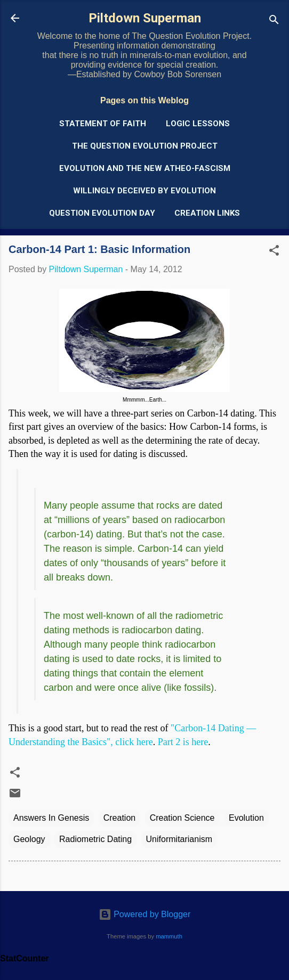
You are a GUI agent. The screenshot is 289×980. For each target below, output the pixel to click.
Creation (119, 818)
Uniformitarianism (179, 839)
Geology (29, 839)
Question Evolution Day (102, 213)
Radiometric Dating (95, 839)
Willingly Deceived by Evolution (144, 191)
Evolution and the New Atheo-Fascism (145, 168)
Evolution (246, 818)
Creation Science (182, 818)
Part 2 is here (183, 742)
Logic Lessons (198, 124)
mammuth (169, 936)
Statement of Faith (103, 124)
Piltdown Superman (145, 18)
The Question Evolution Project (145, 146)
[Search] (274, 22)
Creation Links (207, 213)
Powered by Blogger (145, 914)
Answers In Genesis (51, 818)
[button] (274, 252)
